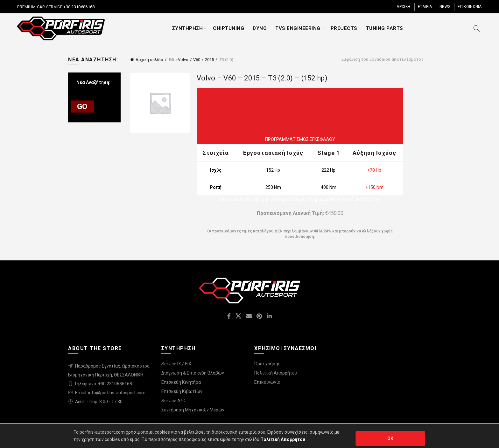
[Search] (477, 28)
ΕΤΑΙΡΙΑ (425, 7)
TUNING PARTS (385, 28)
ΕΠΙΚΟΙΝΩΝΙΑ (470, 7)
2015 (209, 60)
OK (390, 438)
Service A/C (173, 401)
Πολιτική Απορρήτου (276, 373)
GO (82, 107)
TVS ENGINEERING (298, 28)
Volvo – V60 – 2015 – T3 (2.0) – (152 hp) (262, 78)
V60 (197, 60)
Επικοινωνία (267, 382)
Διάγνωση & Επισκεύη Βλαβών (193, 373)
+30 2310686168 (79, 7)
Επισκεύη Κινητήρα (181, 382)
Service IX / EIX (176, 364)
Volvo (183, 60)
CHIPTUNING (228, 28)
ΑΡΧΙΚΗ (403, 7)
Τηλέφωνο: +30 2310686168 (103, 384)
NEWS (445, 7)
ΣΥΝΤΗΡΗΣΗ (188, 28)
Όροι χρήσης (267, 364)
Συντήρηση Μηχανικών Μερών (193, 410)
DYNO (260, 28)
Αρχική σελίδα (149, 60)
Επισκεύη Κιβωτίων (182, 391)
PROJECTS (344, 28)
